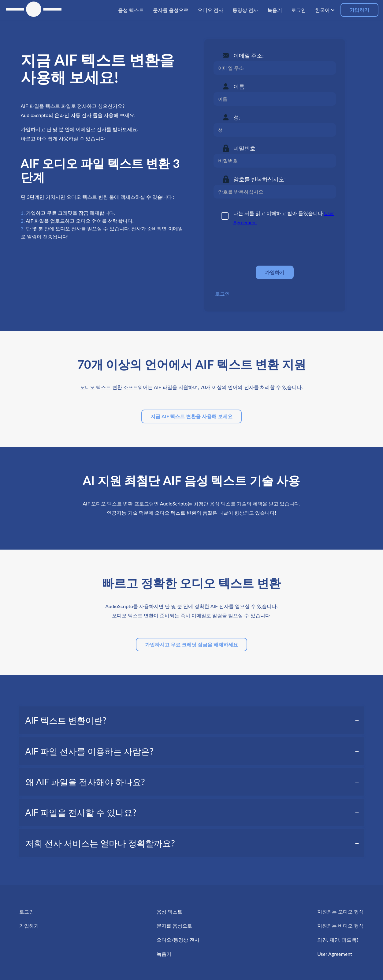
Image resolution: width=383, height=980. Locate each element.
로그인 (222, 294)
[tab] (192, 720)
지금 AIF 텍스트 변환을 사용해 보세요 (191, 416)
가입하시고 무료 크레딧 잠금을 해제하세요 (191, 644)
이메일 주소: (249, 55)
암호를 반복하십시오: (260, 179)
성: (237, 117)
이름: (240, 86)
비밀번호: (245, 148)
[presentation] (260, 246)
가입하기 (359, 10)
